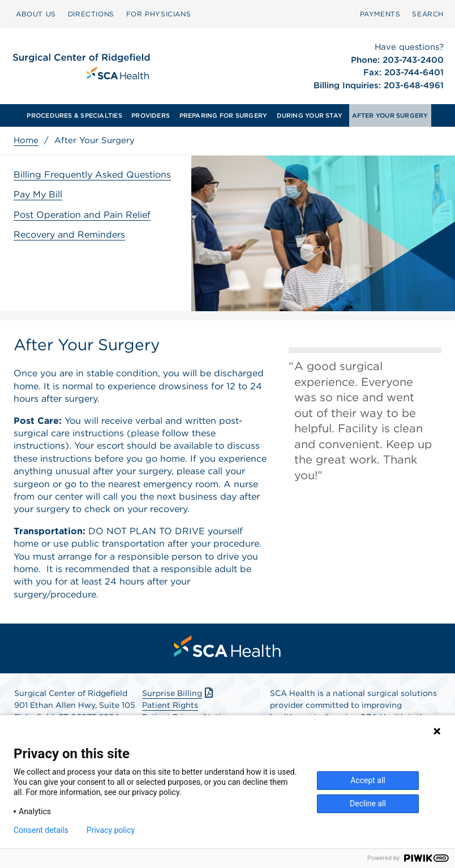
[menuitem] (36, 14)
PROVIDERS (151, 115)
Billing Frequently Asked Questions (92, 175)
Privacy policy (111, 830)
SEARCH (428, 14)
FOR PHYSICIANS (158, 14)
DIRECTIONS (91, 14)
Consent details (41, 830)
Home (26, 140)
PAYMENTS (380, 14)
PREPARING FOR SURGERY (224, 115)
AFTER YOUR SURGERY (390, 115)
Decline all (368, 803)
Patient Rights (170, 705)
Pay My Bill (38, 194)
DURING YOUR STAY (310, 115)
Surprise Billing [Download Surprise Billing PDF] (179, 693)
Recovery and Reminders (69, 235)
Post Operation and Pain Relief (82, 215)
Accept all (368, 780)
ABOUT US (36, 14)
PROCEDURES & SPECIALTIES (74, 115)
